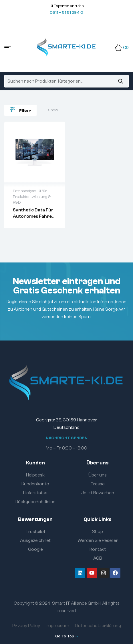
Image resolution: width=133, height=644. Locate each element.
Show (53, 110)
